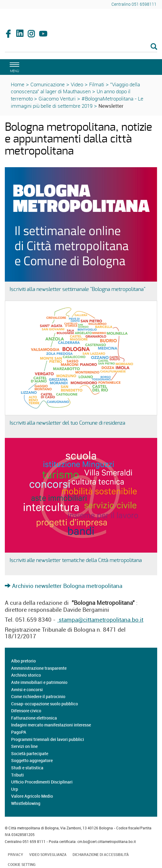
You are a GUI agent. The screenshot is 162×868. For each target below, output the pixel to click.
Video (77, 84)
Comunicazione (48, 84)
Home (18, 84)
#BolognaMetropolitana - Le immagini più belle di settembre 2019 (77, 102)
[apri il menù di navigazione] (14, 67)
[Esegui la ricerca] (154, 47)
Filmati (97, 84)
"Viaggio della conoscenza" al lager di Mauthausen (75, 88)
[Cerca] (81, 47)
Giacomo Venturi (57, 99)
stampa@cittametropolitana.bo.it (100, 620)
